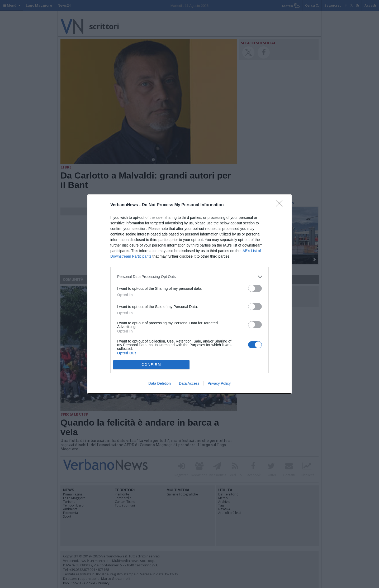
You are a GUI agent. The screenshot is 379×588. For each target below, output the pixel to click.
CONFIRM (151, 365)
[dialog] (189, 294)
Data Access (189, 383)
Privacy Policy (219, 383)
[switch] (255, 288)
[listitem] (189, 277)
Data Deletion (160, 383)
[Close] (281, 205)
